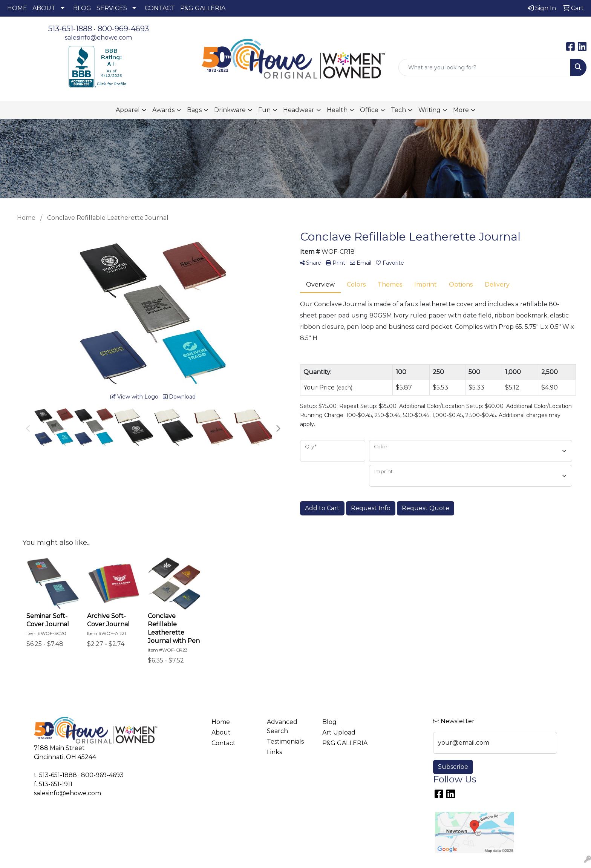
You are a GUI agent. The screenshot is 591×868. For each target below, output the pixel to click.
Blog (329, 722)
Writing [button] (429, 110)
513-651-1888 (70, 29)
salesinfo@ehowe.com (98, 38)
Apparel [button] (128, 110)
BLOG (82, 8)
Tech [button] (398, 110)
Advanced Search (282, 726)
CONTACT (160, 8)
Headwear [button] (299, 110)
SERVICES (112, 8)
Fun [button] (264, 110)
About (221, 732)
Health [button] (337, 110)
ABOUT (44, 8)
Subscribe (453, 767)
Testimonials (285, 741)
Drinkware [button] (230, 110)
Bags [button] (194, 110)
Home (221, 722)
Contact (224, 743)
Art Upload (339, 732)
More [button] (461, 110)
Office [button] (369, 110)
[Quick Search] (485, 67)
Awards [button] (163, 110)
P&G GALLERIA (203, 8)
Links (274, 752)
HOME (17, 8)
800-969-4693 (123, 29)
